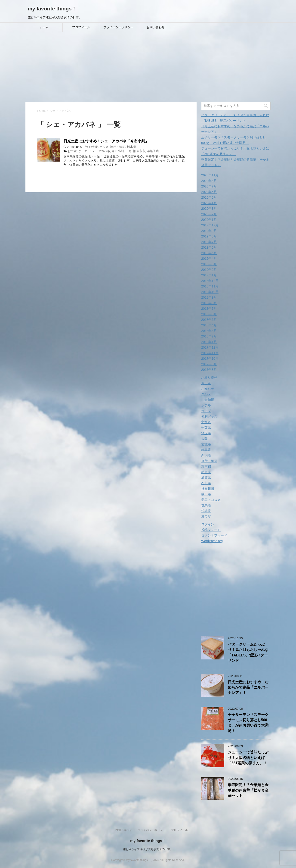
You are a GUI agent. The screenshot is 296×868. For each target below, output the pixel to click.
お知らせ (208, 389)
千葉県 (206, 428)
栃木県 (131, 147)
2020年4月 (209, 203)
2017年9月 (209, 364)
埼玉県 (206, 433)
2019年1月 (209, 275)
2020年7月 (209, 186)
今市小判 (118, 151)
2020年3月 (209, 209)
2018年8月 (209, 303)
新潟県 (206, 455)
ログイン (208, 524)
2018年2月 (209, 336)
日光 (129, 151)
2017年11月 (210, 353)
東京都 (206, 466)
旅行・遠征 (118, 147)
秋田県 (206, 494)
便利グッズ (209, 416)
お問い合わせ (156, 27)
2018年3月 (209, 331)
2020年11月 (210, 175)
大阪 (204, 439)
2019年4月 (209, 259)
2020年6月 (209, 192)
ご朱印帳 (208, 400)
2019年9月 (209, 231)
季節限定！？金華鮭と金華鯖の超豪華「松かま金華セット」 (248, 790)
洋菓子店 (153, 151)
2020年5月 (209, 197)
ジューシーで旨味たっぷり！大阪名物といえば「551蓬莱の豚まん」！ (248, 758)
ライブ (206, 411)
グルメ (104, 147)
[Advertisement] (148, 67)
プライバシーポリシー (118, 27)
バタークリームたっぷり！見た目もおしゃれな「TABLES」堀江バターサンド (248, 652)
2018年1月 (209, 342)
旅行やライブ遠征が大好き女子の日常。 (148, 849)
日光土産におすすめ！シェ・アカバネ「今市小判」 (106, 141)
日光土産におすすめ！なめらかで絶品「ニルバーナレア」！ (248, 687)
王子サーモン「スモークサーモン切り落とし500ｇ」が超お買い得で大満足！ (248, 723)
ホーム (44, 27)
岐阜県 (206, 450)
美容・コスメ (211, 500)
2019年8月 (209, 236)
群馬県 (206, 505)
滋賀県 (206, 478)
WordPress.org (212, 541)
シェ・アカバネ (100, 151)
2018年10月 (210, 292)
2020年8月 (209, 181)
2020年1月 (209, 220)
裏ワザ (206, 516)
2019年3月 (209, 264)
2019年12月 (210, 225)
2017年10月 (210, 359)
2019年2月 (209, 270)
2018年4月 (209, 325)
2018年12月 (210, 281)
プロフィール (81, 27)
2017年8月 (209, 370)
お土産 (93, 147)
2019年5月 (209, 253)
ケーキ (83, 151)
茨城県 (206, 511)
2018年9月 (209, 297)
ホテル (206, 405)
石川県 (206, 483)
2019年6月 (209, 247)
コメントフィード (214, 535)
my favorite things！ (52, 9)
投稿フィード (211, 530)
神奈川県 (208, 489)
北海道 (206, 422)
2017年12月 (210, 347)
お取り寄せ (209, 378)
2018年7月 (209, 309)
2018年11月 (210, 286)
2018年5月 (209, 320)
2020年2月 (209, 214)
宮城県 (206, 444)
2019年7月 (209, 242)
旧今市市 (139, 151)
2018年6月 (209, 314)
